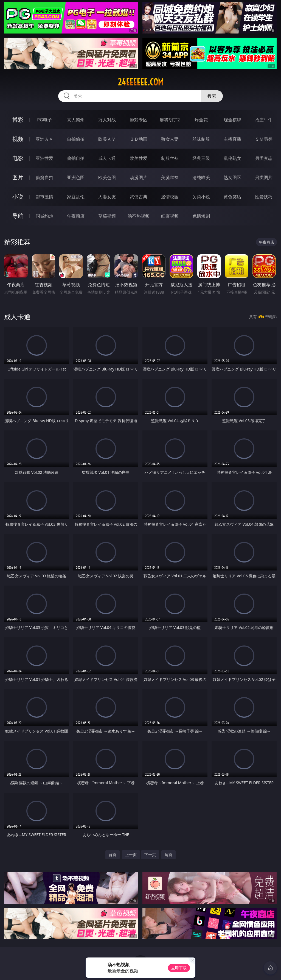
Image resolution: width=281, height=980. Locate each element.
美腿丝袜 (170, 177)
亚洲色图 (76, 177)
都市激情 (44, 197)
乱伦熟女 (232, 158)
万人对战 (107, 120)
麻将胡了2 (170, 120)
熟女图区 (232, 177)
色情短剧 (201, 216)
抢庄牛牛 (264, 120)
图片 (18, 177)
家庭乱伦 (76, 197)
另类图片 (264, 177)
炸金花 (201, 120)
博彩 (18, 120)
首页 (113, 855)
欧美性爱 (139, 158)
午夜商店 (76, 216)
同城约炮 (44, 216)
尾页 (168, 855)
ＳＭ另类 (264, 139)
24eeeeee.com (140, 82)
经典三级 (201, 158)
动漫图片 (139, 177)
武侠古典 (139, 197)
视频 (18, 139)
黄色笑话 (232, 197)
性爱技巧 (264, 197)
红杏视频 (170, 216)
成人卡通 (107, 158)
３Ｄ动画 (139, 139)
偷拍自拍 (76, 158)
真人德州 (76, 120)
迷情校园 (170, 197)
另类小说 (201, 197)
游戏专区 (139, 120)
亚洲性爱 (44, 158)
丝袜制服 (201, 139)
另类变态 (264, 158)
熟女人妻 (170, 139)
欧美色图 (107, 177)
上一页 (131, 855)
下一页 (150, 855)
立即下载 (179, 968)
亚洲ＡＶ (44, 139)
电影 (18, 158)
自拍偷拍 (76, 139)
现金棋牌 (232, 120)
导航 (18, 216)
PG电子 (44, 120)
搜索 (212, 96)
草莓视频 (107, 216)
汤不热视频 (139, 216)
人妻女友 (107, 197)
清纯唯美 (201, 177)
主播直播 (232, 139)
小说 (18, 197)
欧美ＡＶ (107, 139)
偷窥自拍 (44, 177)
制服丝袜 (170, 158)
